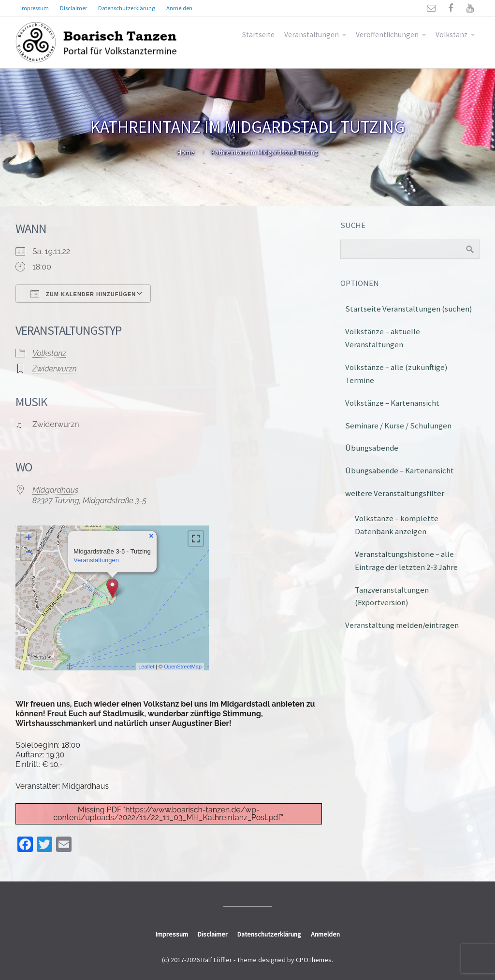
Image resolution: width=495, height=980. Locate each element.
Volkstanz (451, 35)
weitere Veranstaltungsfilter (395, 493)
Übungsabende (372, 448)
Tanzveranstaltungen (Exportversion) (392, 596)
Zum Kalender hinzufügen (83, 294)
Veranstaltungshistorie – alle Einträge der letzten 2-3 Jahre (406, 561)
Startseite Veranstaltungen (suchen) (409, 309)
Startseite (258, 35)
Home (186, 152)
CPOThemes (314, 960)
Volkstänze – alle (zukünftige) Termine (396, 374)
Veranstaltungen (312, 35)
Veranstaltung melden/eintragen (402, 625)
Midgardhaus (55, 490)
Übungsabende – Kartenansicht (400, 470)
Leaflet (146, 667)
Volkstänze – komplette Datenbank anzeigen (397, 525)
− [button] (29, 553)
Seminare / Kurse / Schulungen (398, 426)
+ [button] (29, 539)
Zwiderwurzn (55, 369)
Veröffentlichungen (387, 35)
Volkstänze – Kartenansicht (392, 403)
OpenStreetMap (183, 667)
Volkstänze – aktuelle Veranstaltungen (383, 338)
